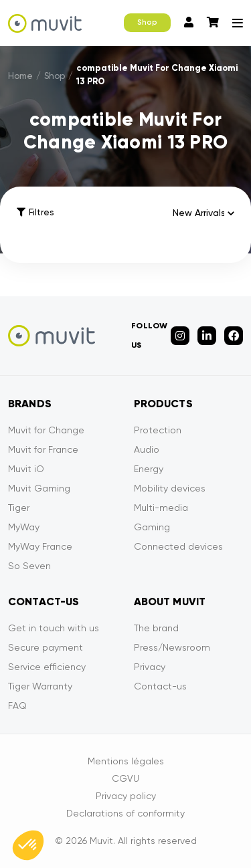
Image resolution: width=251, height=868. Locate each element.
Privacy (150, 667)
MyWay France (40, 546)
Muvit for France (43, 449)
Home (20, 76)
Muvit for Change (46, 430)
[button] (28, 845)
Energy (149, 469)
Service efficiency (47, 667)
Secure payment (46, 647)
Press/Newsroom (172, 647)
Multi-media (161, 508)
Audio (147, 449)
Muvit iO (26, 469)
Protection (158, 430)
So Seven (29, 566)
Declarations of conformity (125, 813)
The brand (156, 628)
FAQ (17, 706)
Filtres (35, 212)
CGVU (125, 778)
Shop (147, 22)
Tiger (19, 508)
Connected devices (178, 546)
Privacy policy (126, 796)
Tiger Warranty (40, 686)
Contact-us (160, 686)
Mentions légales (126, 761)
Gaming (152, 527)
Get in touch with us (54, 628)
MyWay (24, 527)
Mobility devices (170, 488)
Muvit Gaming (39, 488)
